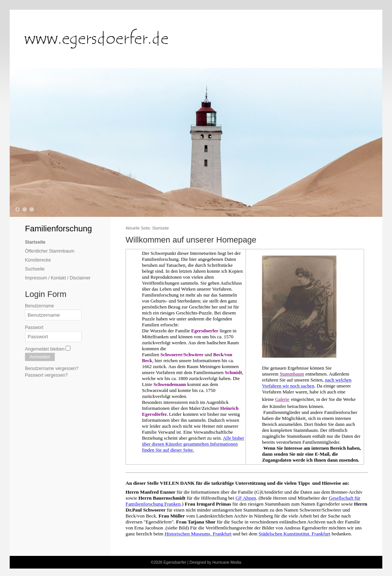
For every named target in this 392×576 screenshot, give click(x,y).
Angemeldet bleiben (45, 349)
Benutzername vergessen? (52, 368)
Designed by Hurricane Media (215, 562)
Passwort (34, 327)
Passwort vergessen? (46, 375)
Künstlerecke (38, 260)
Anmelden (40, 357)
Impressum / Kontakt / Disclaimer (58, 278)
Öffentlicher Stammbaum (50, 251)
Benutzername (39, 306)
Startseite (35, 242)
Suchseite (35, 269)
